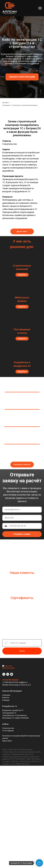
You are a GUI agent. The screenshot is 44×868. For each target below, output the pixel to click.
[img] (22, 322)
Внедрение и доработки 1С (13, 708)
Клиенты (6, 695)
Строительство (8, 726)
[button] (22, 77)
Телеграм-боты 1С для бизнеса (14, 713)
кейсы (6, 722)
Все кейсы (6, 103)
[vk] (4, 672)
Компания (6, 693)
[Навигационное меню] (40, 8)
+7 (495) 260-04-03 (10, 680)
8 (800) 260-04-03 (22, 762)
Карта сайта (7, 739)
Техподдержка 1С (9, 711)
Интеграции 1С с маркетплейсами (15, 716)
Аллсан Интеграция (10, 678)
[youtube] (12, 672)
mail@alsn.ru (23, 680)
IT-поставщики (8, 729)
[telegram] (8, 672)
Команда (6, 698)
